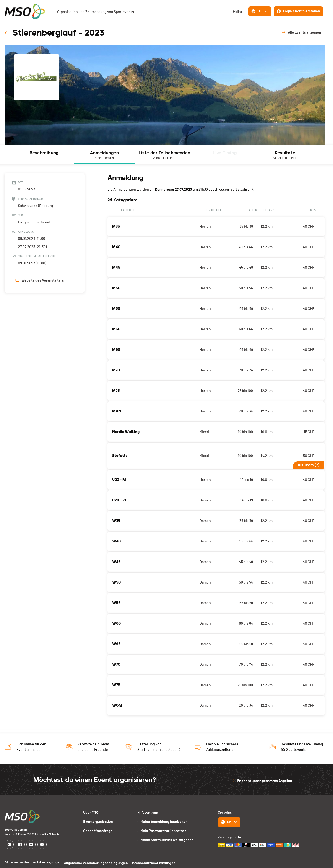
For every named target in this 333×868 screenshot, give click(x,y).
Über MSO (92, 811)
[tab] (44, 154)
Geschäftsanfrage (99, 829)
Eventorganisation (99, 820)
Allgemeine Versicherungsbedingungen (95, 861)
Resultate (285, 156)
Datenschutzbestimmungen (153, 861)
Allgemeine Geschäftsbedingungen (33, 861)
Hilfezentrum (148, 811)
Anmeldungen (104, 156)
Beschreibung (44, 153)
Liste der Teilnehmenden (165, 156)
